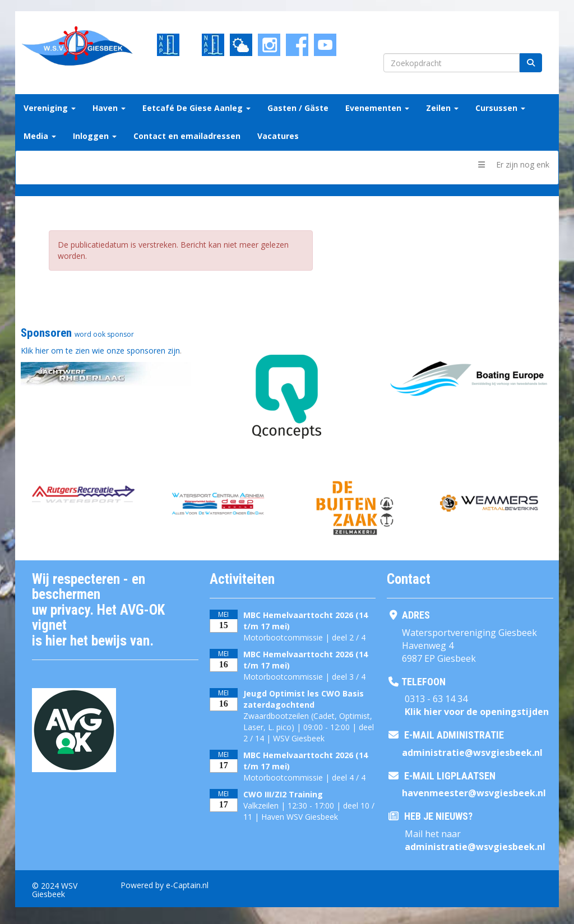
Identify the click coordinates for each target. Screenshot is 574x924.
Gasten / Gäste (298, 108)
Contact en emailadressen (187, 136)
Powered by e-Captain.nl (165, 885)
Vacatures (278, 136)
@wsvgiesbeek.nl (472, 753)
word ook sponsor (104, 334)
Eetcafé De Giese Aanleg (196, 108)
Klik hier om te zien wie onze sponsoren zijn (100, 350)
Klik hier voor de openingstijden (477, 712)
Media (40, 136)
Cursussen (500, 108)
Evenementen (377, 108)
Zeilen (442, 108)
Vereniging (50, 108)
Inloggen (95, 136)
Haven (109, 108)
